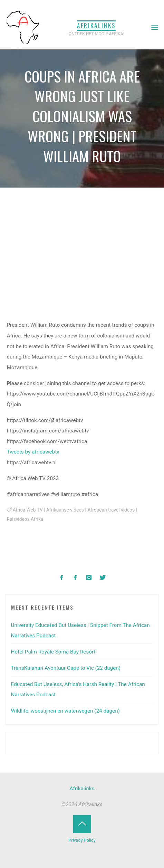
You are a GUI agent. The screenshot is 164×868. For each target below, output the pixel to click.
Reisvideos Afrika (25, 519)
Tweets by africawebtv (33, 452)
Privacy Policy (82, 840)
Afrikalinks (96, 25)
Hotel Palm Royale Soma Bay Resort (53, 652)
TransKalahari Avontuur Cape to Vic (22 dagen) (66, 668)
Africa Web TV (28, 510)
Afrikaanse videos (65, 510)
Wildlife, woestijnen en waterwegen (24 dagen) (65, 711)
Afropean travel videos (111, 510)
